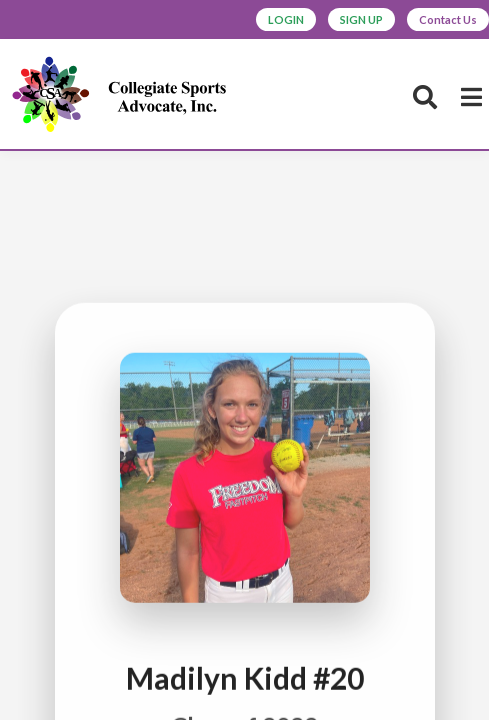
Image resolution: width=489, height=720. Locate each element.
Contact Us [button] (448, 19)
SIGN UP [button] (361, 19)
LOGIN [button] (286, 19)
